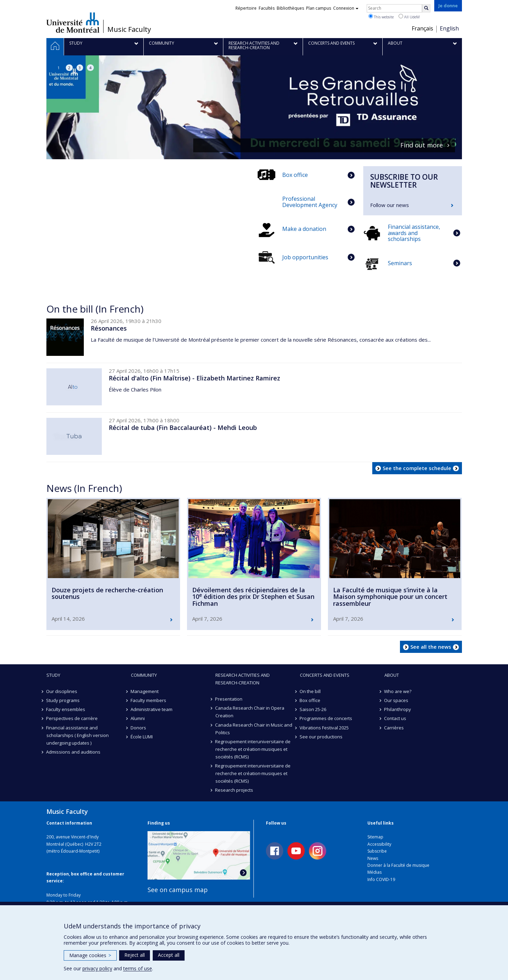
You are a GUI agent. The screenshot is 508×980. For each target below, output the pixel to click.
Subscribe (377, 851)
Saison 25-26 (313, 709)
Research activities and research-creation (243, 679)
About (392, 675)
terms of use (138, 968)
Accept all (169, 955)
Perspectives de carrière (72, 718)
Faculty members (149, 700)
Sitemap (375, 837)
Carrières (394, 728)
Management (145, 691)
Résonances (109, 328)
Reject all (135, 955)
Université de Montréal (73, 23)
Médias (375, 872)
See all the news (431, 647)
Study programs (63, 700)
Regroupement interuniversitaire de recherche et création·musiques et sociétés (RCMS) (253, 749)
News (373, 858)
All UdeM (409, 17)
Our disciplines (62, 691)
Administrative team (152, 709)
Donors (139, 728)
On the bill (310, 691)
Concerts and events (325, 675)
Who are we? (398, 691)
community (144, 675)
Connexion (346, 8)
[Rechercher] (426, 8)
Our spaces (396, 700)
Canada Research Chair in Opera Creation (250, 712)
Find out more (422, 145)
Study (53, 675)
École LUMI (142, 737)
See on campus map (178, 890)
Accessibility (379, 844)
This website (381, 17)
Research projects (234, 790)
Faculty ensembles (66, 709)
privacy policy (97, 968)
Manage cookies (90, 955)
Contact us (395, 718)
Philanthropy (398, 709)
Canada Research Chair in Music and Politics (254, 729)
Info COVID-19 (381, 879)
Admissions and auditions (74, 752)
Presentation (229, 699)
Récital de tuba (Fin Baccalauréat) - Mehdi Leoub (183, 428)
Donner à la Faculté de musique (398, 865)
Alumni (138, 718)
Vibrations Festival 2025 (324, 728)
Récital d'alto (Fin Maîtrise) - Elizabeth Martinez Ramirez (194, 378)
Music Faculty (129, 29)
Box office (310, 700)
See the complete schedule (417, 468)
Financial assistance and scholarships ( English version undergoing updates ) (78, 735)
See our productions (321, 737)
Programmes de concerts (326, 718)
